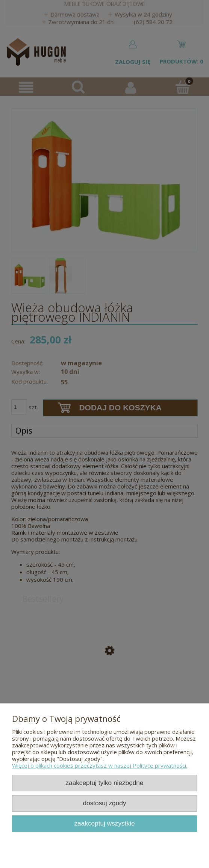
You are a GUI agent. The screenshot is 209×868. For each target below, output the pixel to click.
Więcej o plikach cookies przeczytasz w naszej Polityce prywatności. (100, 765)
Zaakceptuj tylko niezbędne (104, 783)
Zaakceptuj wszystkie (104, 823)
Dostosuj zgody (104, 803)
